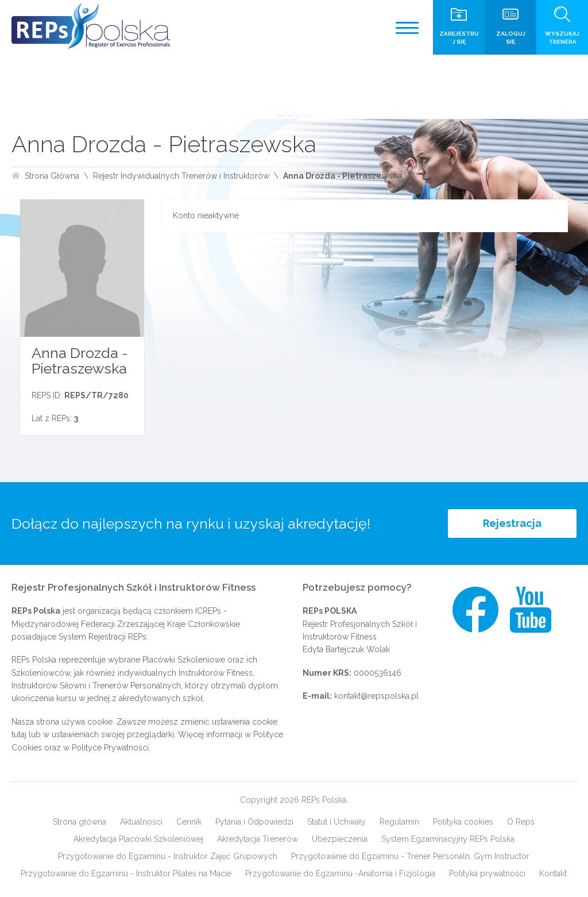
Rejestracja (512, 523)
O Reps (521, 822)
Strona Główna (52, 176)
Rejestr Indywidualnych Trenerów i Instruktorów (181, 176)
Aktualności (141, 822)
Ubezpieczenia (340, 839)
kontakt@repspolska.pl (376, 696)
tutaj (19, 734)
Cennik (189, 822)
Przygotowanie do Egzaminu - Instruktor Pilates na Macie (126, 873)
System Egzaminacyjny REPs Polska (448, 839)
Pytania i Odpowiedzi (254, 822)
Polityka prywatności (487, 873)
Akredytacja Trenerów (258, 839)
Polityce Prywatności (110, 748)
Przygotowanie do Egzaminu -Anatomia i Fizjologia (340, 873)
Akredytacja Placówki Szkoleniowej (138, 839)
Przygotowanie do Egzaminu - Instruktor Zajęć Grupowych (168, 856)
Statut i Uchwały (336, 822)
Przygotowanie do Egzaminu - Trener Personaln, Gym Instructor (410, 856)
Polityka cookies (463, 822)
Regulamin (399, 822)
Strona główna (80, 822)
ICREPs (208, 611)
